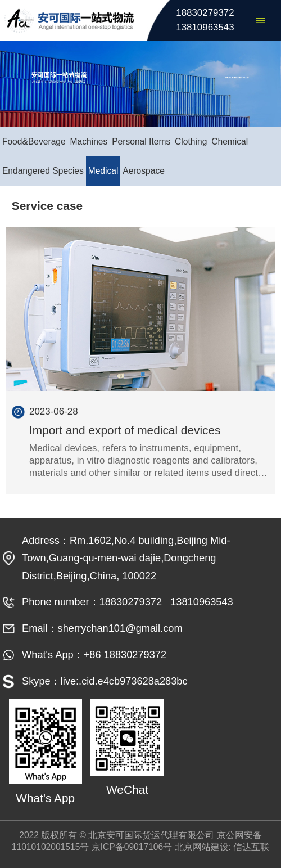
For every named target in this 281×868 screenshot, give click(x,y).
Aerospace (144, 171)
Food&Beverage (34, 141)
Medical (103, 171)
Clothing (191, 141)
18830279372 (205, 13)
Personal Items (141, 141)
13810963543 (205, 27)
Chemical (230, 141)
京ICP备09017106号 (132, 847)
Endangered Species (43, 171)
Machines (89, 141)
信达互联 (251, 847)
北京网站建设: (203, 847)
